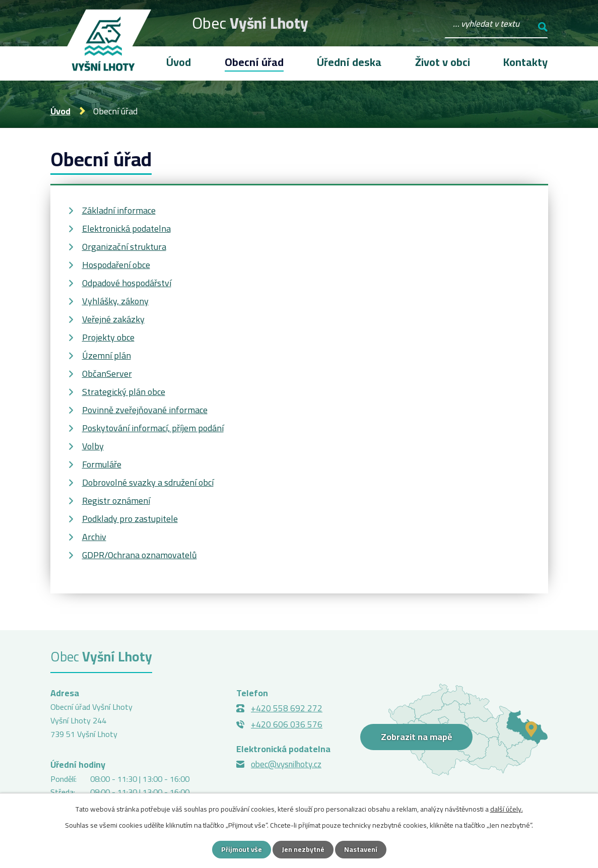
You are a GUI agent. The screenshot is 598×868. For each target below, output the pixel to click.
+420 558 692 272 (287, 708)
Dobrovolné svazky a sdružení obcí (148, 482)
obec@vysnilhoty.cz (286, 764)
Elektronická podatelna (126, 228)
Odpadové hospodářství (127, 283)
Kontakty (525, 62)
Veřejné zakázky (113, 319)
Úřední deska (349, 62)
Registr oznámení (116, 500)
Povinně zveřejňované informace (145, 410)
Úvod (60, 111)
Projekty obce (108, 337)
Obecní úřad (254, 62)
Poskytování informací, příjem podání (153, 428)
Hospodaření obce (116, 265)
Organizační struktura (124, 247)
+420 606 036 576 (287, 724)
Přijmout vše (242, 849)
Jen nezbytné (303, 849)
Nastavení (361, 849)
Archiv (94, 537)
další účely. (507, 809)
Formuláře (102, 464)
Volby (93, 446)
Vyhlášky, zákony (115, 301)
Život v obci (443, 62)
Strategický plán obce (124, 392)
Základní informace (119, 210)
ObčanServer (107, 374)
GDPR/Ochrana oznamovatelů (140, 555)
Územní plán (107, 355)
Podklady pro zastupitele (130, 519)
